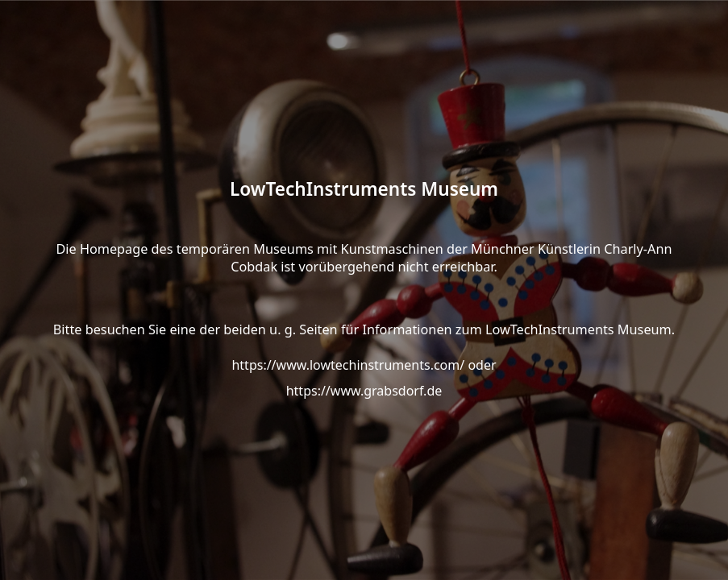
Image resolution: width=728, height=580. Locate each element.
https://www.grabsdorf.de (364, 391)
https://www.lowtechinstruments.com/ (348, 365)
